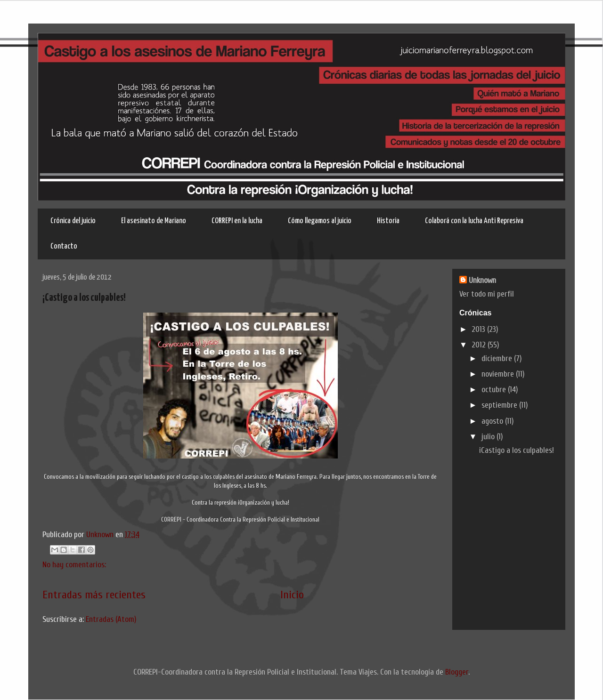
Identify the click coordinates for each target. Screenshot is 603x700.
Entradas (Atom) (111, 619)
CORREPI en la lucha (237, 221)
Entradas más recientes (94, 595)
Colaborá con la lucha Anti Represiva (474, 221)
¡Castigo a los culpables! (84, 298)
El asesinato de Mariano (154, 221)
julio (489, 437)
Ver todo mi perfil (487, 294)
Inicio (292, 595)
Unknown (101, 535)
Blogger (457, 672)
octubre (495, 390)
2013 (479, 329)
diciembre (498, 358)
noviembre (499, 374)
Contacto (64, 246)
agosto (493, 421)
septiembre (500, 405)
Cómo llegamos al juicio (320, 221)
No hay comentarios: (74, 565)
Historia (388, 221)
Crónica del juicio (73, 221)
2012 (480, 345)
